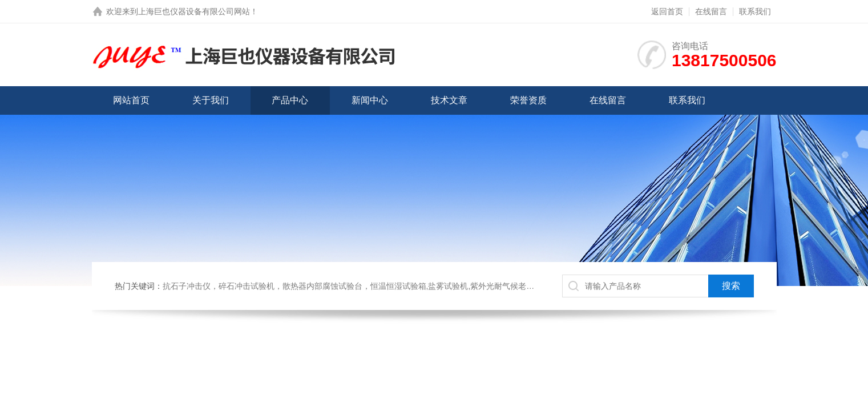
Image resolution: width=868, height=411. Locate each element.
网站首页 (131, 100)
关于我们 (211, 100)
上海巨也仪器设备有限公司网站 (194, 11)
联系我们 (755, 11)
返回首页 (667, 11)
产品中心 (290, 100)
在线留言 (711, 11)
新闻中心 (370, 100)
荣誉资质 (528, 100)
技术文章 (449, 100)
